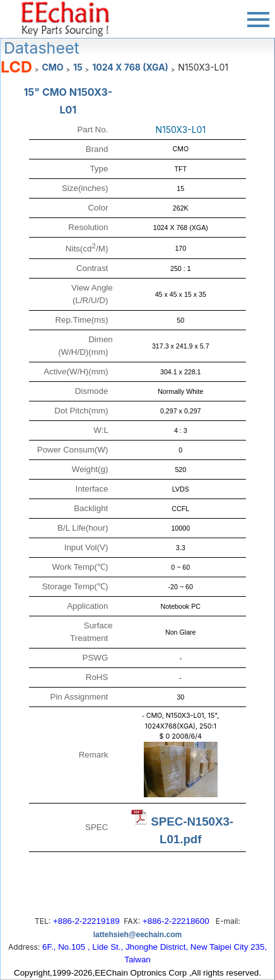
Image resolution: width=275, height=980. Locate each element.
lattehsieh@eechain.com (137, 935)
